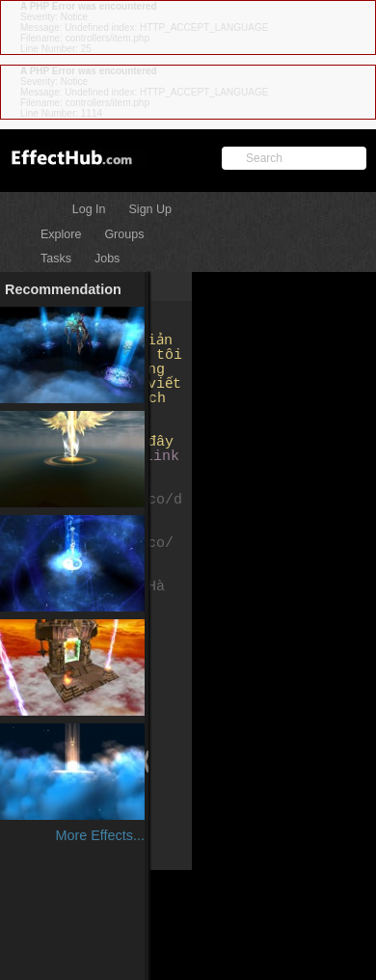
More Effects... (100, 835)
